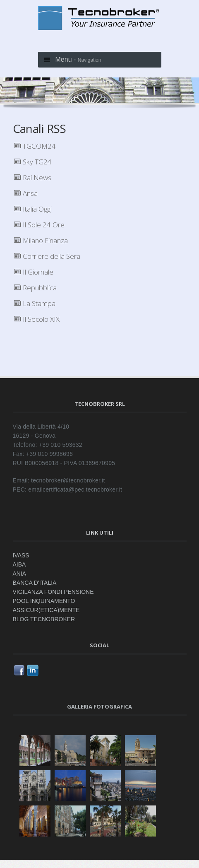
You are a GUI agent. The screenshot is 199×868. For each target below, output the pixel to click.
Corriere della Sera (47, 256)
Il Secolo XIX (37, 319)
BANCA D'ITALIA (35, 583)
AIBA (19, 564)
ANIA (20, 574)
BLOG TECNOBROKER (44, 619)
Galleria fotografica (99, 706)
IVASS (21, 555)
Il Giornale (34, 272)
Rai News (33, 177)
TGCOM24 (35, 146)
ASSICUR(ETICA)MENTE (46, 610)
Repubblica (35, 288)
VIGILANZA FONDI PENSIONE (53, 592)
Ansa (26, 193)
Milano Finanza (41, 240)
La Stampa (35, 303)
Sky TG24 (33, 162)
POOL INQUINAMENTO (44, 601)
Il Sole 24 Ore (39, 225)
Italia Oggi (33, 209)
